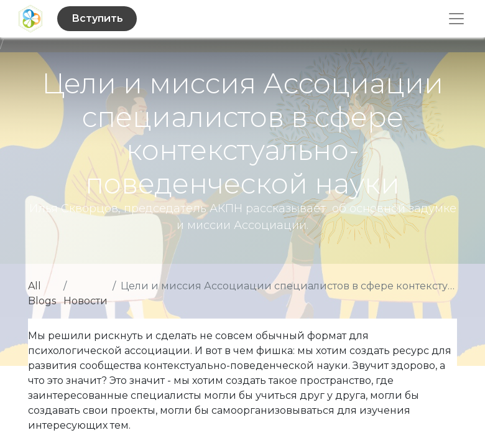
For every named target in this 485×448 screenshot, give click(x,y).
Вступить (97, 18)
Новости (85, 301)
